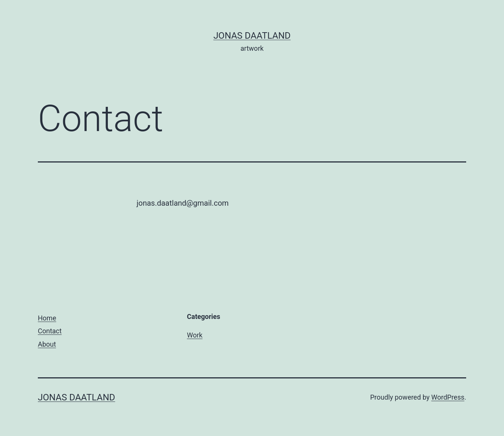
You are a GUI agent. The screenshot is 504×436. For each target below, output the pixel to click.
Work (195, 335)
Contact (50, 331)
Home (47, 318)
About (47, 344)
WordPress (448, 397)
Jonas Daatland (252, 36)
